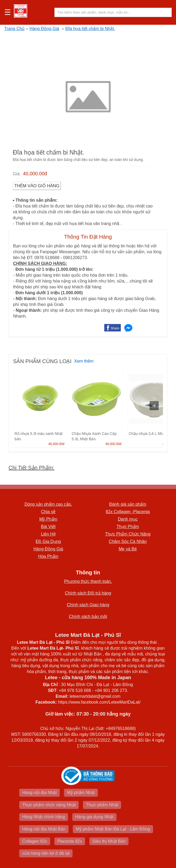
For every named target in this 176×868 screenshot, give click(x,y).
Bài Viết (48, 527)
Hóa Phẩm (48, 556)
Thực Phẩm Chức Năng (128, 534)
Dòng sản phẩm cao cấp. (48, 504)
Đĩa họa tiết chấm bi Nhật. (90, 29)
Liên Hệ (48, 534)
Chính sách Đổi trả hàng (88, 593)
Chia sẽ (48, 512)
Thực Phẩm (128, 527)
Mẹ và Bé (128, 549)
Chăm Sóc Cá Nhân (128, 541)
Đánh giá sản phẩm (128, 504)
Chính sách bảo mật (88, 616)
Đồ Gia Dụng (48, 541)
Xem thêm (84, 361)
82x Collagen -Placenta (128, 512)
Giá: (17, 174)
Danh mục (128, 519)
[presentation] (154, 406)
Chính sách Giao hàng (88, 605)
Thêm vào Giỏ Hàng (37, 186)
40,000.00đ (35, 174)
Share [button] (115, 328)
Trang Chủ (14, 29)
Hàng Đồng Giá (44, 29)
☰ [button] (8, 13)
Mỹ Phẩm (48, 519)
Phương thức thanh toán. (88, 581)
